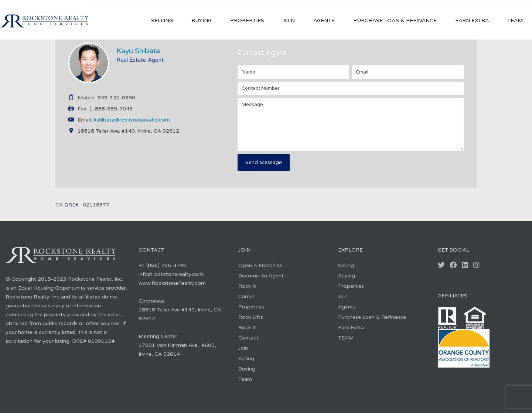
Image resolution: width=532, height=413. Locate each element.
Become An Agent (261, 276)
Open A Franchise (260, 265)
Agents (324, 21)
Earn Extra (472, 21)
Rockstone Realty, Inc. (96, 279)
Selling (162, 21)
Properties (247, 21)
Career (246, 296)
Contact (248, 338)
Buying (202, 21)
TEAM (515, 21)
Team (245, 379)
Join (289, 21)
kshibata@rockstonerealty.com (132, 120)
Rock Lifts (251, 317)
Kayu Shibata (138, 51)
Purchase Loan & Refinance (395, 21)
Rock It (247, 286)
